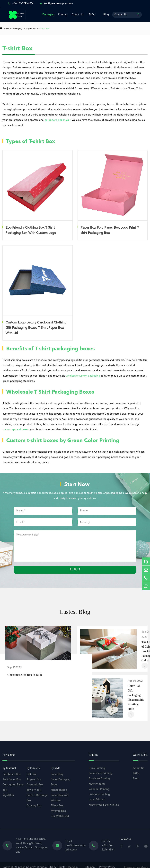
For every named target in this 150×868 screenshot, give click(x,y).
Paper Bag (57, 775)
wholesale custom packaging (83, 376)
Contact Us (121, 15)
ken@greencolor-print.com (58, 4)
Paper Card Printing (100, 774)
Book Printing (97, 769)
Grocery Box (34, 806)
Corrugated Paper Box (13, 788)
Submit (75, 570)
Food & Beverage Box (37, 799)
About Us (77, 15)
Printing (63, 15)
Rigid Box (8, 796)
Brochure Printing (99, 779)
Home (7, 29)
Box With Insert (60, 817)
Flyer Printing (97, 785)
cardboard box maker (58, 120)
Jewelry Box (34, 791)
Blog (106, 15)
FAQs (92, 15)
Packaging (48, 15)
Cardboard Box (12, 775)
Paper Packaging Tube (61, 783)
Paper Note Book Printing (104, 806)
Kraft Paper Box (12, 780)
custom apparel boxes (16, 430)
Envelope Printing (99, 795)
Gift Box (31, 775)
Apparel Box (31, 29)
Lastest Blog (75, 612)
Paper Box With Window (60, 799)
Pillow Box (57, 806)
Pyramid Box (58, 812)
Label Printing (97, 800)
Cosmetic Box (35, 785)
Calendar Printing (99, 790)
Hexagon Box (59, 791)
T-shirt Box (45, 29)
